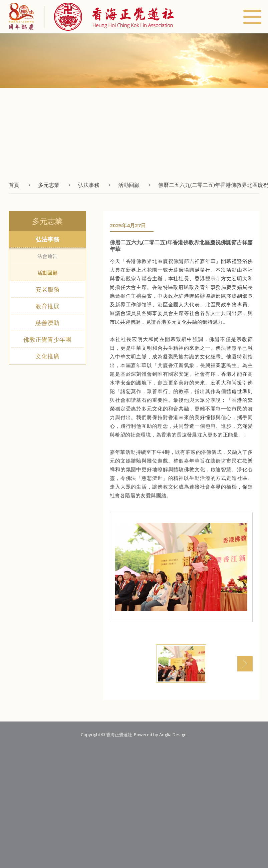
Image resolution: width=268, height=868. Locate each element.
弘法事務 (47, 239)
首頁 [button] (14, 185)
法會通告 (47, 256)
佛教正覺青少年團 (47, 339)
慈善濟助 (47, 323)
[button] (109, 17)
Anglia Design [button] (173, 735)
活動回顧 (47, 273)
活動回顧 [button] (129, 185)
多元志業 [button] (49, 185)
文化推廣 (47, 356)
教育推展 (47, 306)
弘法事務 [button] (89, 185)
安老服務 (47, 289)
